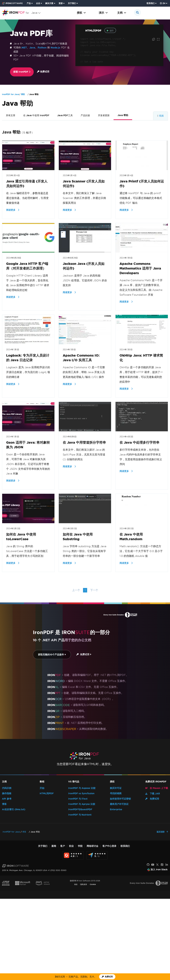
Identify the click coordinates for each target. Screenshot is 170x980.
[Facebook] (162, 865)
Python (42, 48)
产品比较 (85, 115)
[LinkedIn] (167, 865)
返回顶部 (161, 832)
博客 (4, 804)
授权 (81, 13)
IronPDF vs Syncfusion (81, 793)
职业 (71, 846)
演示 (103, 13)
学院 (80, 846)
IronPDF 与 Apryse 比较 (82, 804)
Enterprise (116, 809)
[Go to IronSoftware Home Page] (12, 3)
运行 (110, 31)
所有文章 (11, 115)
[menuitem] (30, 3)
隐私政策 (84, 884)
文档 (122, 13)
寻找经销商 (116, 793)
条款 (76, 884)
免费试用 (43, 72)
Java (32, 48)
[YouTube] (153, 865)
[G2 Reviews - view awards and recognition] (73, 855)
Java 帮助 (123, 115)
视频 (161, 116)
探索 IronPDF (22, 72)
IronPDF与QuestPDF (80, 809)
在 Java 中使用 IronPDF (36, 115)
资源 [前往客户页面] (61, 3)
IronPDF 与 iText (78, 799)
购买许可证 (116, 788)
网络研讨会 (92, 846)
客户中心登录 (109, 846)
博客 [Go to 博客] (23, 94)
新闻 (54, 846)
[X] (157, 865)
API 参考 (7, 799)
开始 (42, 788)
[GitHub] (148, 865)
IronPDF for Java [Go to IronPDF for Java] (11, 94)
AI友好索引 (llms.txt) (14, 809)
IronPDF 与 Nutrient (80, 815)
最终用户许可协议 (119, 804)
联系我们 (125, 846)
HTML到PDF (47, 793)
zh (163, 3)
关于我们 (43, 846)
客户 (63, 846)
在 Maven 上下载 (157, 788)
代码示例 (7, 788)
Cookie (93, 884)
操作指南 (7, 793)
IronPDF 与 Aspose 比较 (82, 788)
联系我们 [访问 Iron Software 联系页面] (151, 3)
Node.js (55, 48)
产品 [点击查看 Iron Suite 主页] (29, 3)
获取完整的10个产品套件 (52, 655)
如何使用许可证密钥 (120, 799)
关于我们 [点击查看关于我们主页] (72, 3)
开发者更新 (104, 115)
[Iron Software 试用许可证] (107, 977)
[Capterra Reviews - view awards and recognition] (97, 855)
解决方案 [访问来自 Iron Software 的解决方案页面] (49, 3)
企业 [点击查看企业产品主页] (38, 3)
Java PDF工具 (65, 115)
